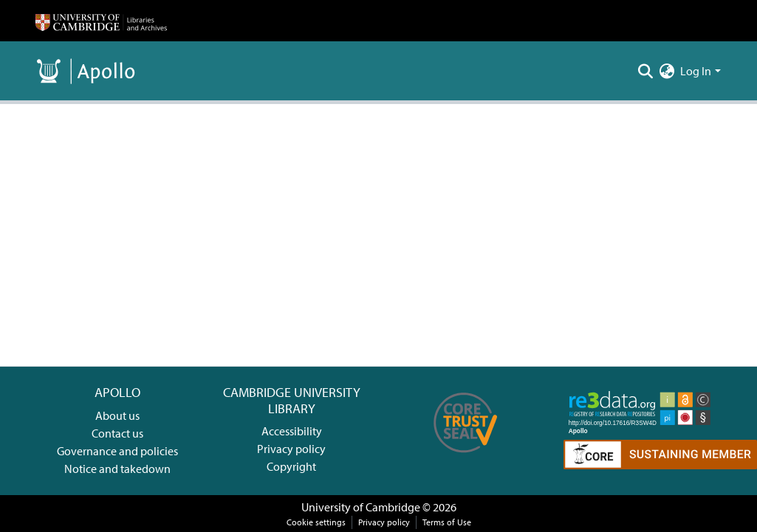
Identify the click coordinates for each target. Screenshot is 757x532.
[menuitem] (667, 71)
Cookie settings (316, 522)
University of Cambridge (361, 507)
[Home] (101, 21)
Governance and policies (117, 451)
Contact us (117, 433)
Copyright (291, 466)
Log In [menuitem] (696, 71)
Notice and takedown (117, 469)
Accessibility (292, 431)
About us (117, 415)
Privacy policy (291, 449)
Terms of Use (447, 522)
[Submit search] (645, 71)
